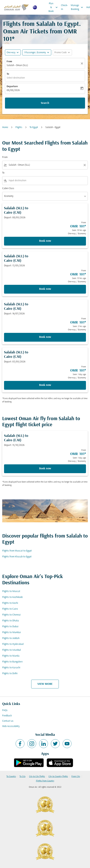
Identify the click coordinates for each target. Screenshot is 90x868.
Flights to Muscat (11, 591)
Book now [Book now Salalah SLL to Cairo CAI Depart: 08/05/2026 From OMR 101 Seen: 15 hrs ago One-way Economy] (45, 241)
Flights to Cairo (10, 609)
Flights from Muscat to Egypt (17, 551)
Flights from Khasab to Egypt (17, 557)
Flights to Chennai (11, 615)
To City (22, 776)
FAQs (5, 710)
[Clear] (82, 63)
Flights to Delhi (10, 674)
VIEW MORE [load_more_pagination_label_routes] (45, 684)
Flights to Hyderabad (13, 644)
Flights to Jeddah (11, 638)
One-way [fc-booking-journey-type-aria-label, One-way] (11, 53)
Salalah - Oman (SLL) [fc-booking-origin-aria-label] (17, 65)
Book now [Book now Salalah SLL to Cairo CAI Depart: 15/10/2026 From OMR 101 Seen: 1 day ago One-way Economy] (45, 469)
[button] (37, 52)
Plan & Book (54, 7)
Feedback (7, 716)
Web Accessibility (11, 726)
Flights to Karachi (11, 668)
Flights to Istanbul (11, 650)
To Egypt (34, 127)
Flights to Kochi (10, 603)
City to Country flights (58, 776)
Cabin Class (8, 188)
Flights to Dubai (10, 627)
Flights (19, 127)
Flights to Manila (11, 656)
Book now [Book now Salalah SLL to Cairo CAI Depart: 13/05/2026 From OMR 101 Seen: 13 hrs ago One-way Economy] (45, 289)
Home (5, 127)
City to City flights (37, 776)
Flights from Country (45, 781)
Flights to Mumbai (11, 632)
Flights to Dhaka (11, 621)
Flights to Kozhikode (12, 597)
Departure (12, 86)
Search (45, 103)
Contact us (8, 721)
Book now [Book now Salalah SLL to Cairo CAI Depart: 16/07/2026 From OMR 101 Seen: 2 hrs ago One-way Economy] (45, 337)
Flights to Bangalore (12, 662)
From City (76, 776)
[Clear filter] (84, 165)
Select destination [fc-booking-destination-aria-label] (16, 78)
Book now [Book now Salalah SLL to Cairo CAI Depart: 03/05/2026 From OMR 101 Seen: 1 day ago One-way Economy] (45, 385)
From (9, 62)
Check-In (64, 7)
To (8, 74)
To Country (11, 776)
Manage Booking (78, 7)
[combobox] (45, 165)
